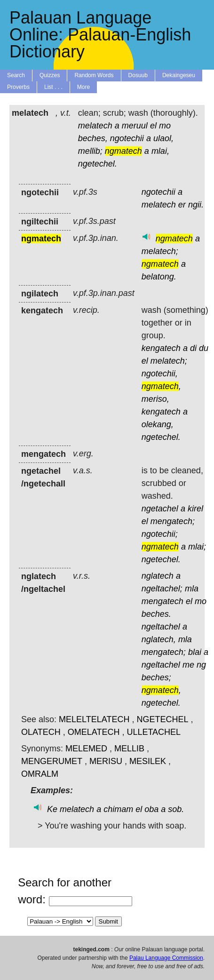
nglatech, (159, 639)
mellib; (90, 151)
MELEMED (86, 749)
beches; (156, 677)
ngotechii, (160, 374)
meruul (135, 126)
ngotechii (127, 138)
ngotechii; (160, 534)
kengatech (161, 348)
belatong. (159, 277)
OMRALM (40, 774)
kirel (195, 509)
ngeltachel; (162, 589)
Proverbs (18, 87)
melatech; (160, 251)
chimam (118, 809)
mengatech (162, 601)
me (188, 665)
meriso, (155, 399)
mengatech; (173, 521)
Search (16, 75)
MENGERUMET (52, 761)
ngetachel (160, 509)
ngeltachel (161, 627)
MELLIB (129, 749)
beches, (93, 138)
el (153, 126)
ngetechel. (98, 164)
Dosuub (138, 75)
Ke (52, 809)
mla (192, 589)
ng (201, 665)
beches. (156, 614)
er (182, 205)
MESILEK (148, 761)
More (83, 87)
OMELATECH (94, 732)
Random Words (94, 75)
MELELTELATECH (94, 719)
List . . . (53, 87)
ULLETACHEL (154, 732)
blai (195, 652)
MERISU (106, 761)
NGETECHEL (162, 719)
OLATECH (41, 732)
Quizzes (50, 75)
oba (151, 809)
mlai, (160, 151)
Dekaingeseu (179, 75)
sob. (176, 809)
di (193, 348)
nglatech (158, 576)
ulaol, (163, 138)
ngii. (196, 205)
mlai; (197, 547)
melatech (95, 126)
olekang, (158, 424)
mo (165, 126)
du (204, 348)
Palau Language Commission (166, 958)
